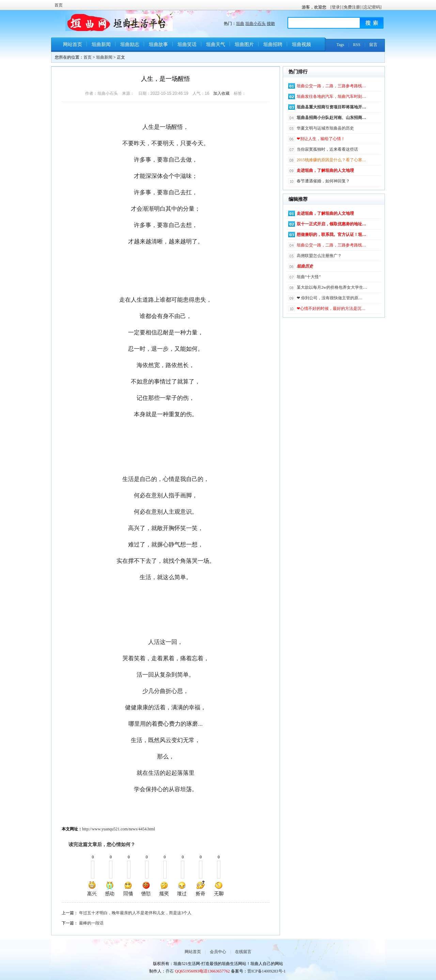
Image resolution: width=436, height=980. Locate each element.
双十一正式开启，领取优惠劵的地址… (331, 224)
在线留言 (243, 952)
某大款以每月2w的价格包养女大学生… (332, 287)
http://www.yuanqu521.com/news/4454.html (119, 829)
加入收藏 (221, 93)
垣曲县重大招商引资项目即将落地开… (331, 107)
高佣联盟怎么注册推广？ (319, 256)
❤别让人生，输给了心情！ (321, 139)
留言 (373, 45)
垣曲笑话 (187, 44)
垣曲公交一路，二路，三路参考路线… (331, 86)
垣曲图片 (244, 44)
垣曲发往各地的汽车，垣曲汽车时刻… (331, 96)
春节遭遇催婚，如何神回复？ (323, 181)
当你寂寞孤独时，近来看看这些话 (327, 149)
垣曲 (240, 24)
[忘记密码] (372, 7)
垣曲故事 (158, 44)
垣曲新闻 (101, 44)
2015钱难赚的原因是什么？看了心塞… (331, 160)
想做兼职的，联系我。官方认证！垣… (331, 235)
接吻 (271, 24)
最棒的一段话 (91, 923)
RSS (357, 45)
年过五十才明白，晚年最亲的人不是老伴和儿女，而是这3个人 (135, 913)
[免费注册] (352, 7)
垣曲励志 (130, 44)
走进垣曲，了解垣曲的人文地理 (325, 170)
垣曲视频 (301, 44)
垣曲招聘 (273, 44)
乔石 (170, 971)
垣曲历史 (305, 266)
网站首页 (73, 44)
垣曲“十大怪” (309, 277)
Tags (340, 45)
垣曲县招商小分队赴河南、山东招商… (331, 118)
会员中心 (218, 952)
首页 (59, 5)
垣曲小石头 (255, 24)
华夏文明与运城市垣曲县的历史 (325, 128)
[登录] (336, 7)
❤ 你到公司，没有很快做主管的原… (330, 298)
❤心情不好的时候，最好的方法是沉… (331, 308)
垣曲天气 (216, 44)
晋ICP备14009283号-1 (267, 971)
